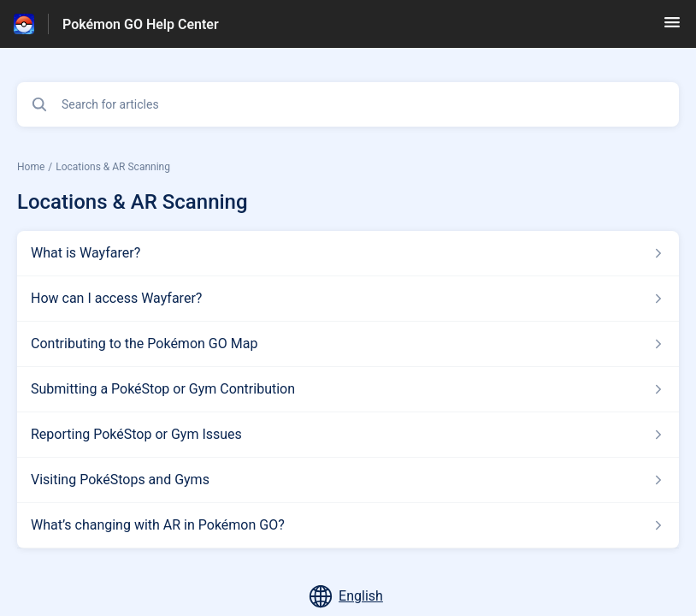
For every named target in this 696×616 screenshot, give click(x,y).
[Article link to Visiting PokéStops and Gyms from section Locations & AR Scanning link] (348, 480)
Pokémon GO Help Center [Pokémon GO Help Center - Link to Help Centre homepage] (141, 24)
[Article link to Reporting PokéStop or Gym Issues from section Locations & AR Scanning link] (348, 435)
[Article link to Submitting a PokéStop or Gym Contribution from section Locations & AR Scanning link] (348, 389)
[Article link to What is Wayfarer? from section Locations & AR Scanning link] (348, 253)
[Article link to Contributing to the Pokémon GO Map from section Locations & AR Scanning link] (348, 344)
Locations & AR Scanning (113, 167)
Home (31, 167)
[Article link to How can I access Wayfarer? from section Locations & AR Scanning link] (348, 299)
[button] (672, 28)
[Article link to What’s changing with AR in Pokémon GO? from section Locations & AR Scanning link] (348, 525)
